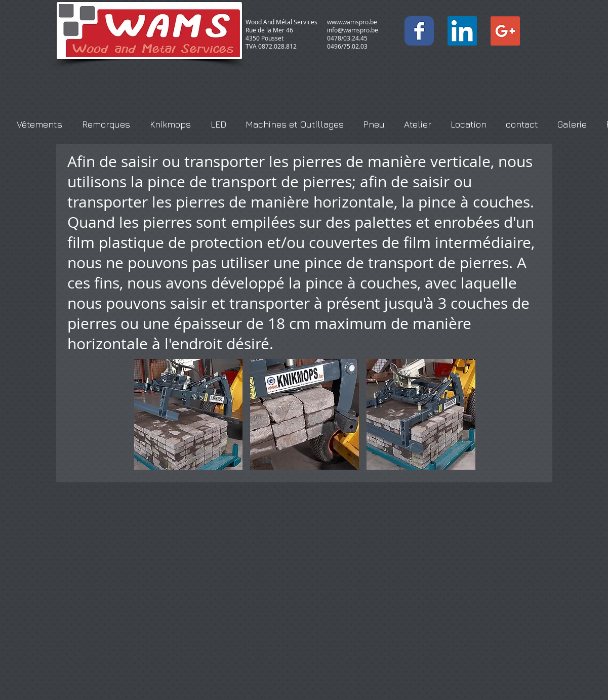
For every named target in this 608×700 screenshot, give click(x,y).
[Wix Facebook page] (419, 31)
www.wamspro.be (352, 22)
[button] (189, 414)
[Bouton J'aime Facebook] (471, 12)
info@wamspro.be (353, 30)
